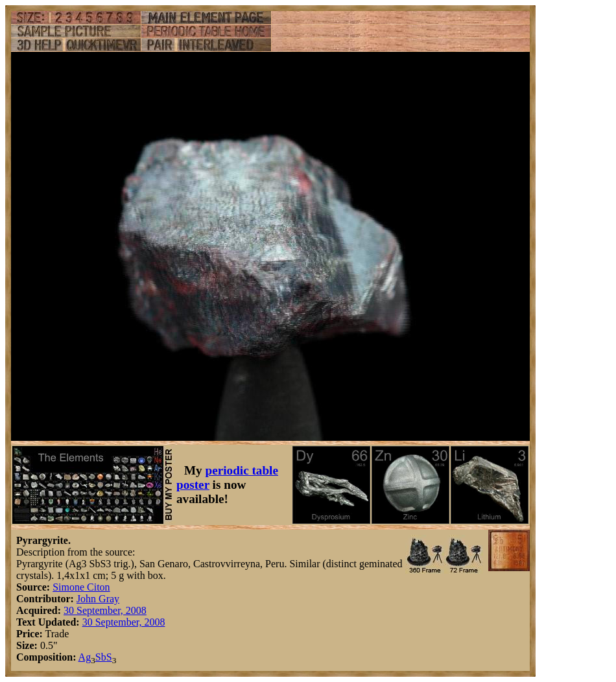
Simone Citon (81, 587)
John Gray (98, 599)
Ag (85, 657)
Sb (101, 657)
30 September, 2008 (105, 610)
